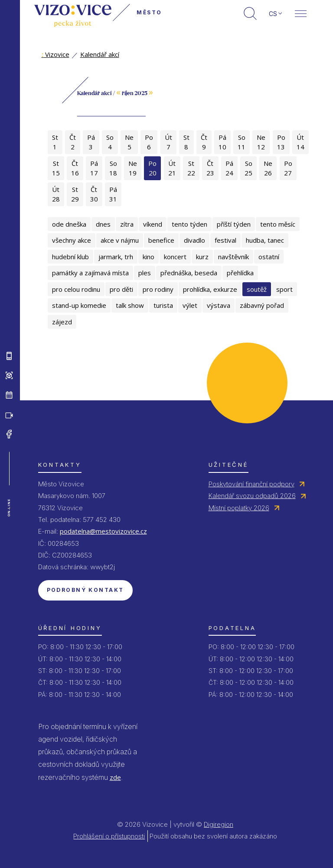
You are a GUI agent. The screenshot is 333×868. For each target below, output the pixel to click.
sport (284, 289)
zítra (127, 224)
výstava (219, 305)
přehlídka (240, 273)
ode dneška (69, 224)
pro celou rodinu (76, 289)
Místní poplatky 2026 (239, 508)
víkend (153, 224)
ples (145, 273)
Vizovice (55, 54)
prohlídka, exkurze (210, 289)
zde (115, 777)
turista (163, 305)
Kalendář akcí (100, 54)
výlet (190, 305)
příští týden (234, 224)
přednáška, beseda (189, 273)
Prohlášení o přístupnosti (109, 836)
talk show (130, 305)
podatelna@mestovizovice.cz (103, 531)
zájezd (62, 322)
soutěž (257, 289)
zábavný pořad (262, 305)
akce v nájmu (120, 240)
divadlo (194, 240)
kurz (202, 257)
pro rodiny (158, 289)
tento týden (189, 224)
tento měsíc (278, 224)
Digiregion (219, 824)
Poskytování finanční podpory (251, 484)
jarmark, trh (116, 257)
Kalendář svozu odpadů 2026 (252, 496)
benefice (161, 240)
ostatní (269, 257)
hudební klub (70, 257)
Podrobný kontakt (85, 590)
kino (149, 257)
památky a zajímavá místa (90, 273)
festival (225, 240)
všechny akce (72, 240)
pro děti (121, 289)
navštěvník (233, 257)
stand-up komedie (79, 305)
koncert (175, 257)
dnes (103, 224)
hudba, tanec (265, 240)
